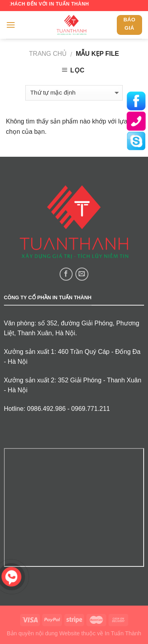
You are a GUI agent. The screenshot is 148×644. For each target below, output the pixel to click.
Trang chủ (48, 54)
